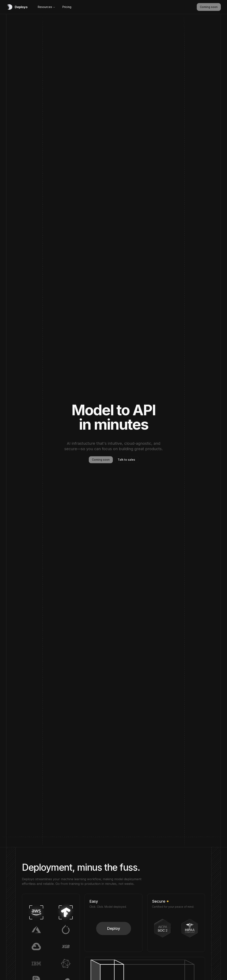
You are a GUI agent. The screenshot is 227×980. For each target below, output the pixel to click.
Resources (46, 7)
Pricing (67, 7)
